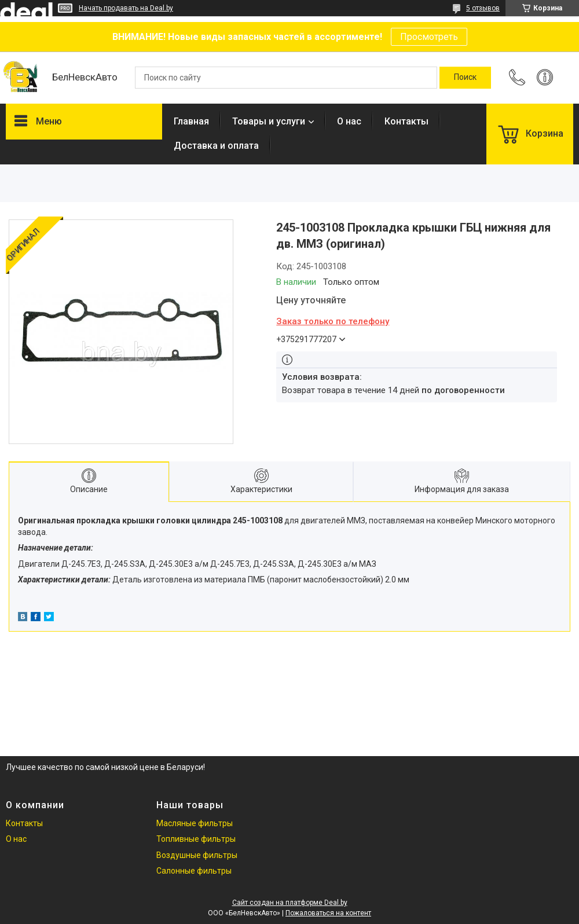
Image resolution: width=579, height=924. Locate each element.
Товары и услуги (269, 121)
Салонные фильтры (194, 871)
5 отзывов (483, 8)
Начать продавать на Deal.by (126, 8)
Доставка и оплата (216, 146)
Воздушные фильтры (197, 855)
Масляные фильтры (195, 823)
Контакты (406, 121)
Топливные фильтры (196, 839)
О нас (349, 121)
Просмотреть (429, 37)
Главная (191, 121)
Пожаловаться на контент (328, 913)
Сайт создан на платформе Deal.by (290, 903)
